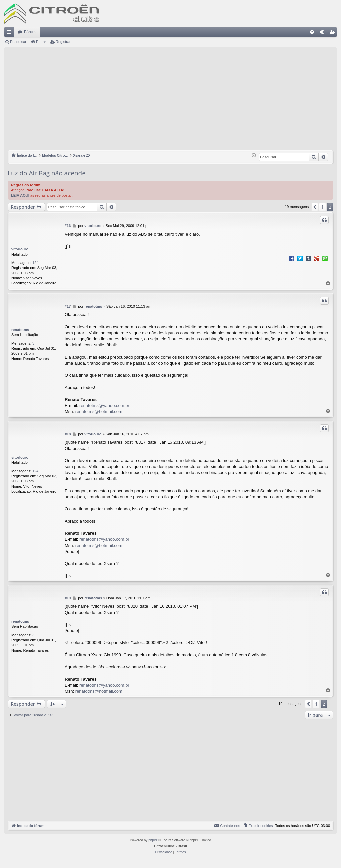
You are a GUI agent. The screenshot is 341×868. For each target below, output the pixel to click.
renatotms (20, 330)
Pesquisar (18, 42)
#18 (68, 434)
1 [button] (322, 207)
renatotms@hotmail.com (99, 411)
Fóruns (30, 32)
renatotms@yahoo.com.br (104, 405)
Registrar (63, 42)
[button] (315, 207)
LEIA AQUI (20, 195)
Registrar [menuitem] (334, 33)
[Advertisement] (170, 100)
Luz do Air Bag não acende (47, 173)
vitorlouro (20, 249)
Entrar (41, 42)
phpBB (153, 840)
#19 (68, 598)
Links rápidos (10, 33)
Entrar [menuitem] (323, 33)
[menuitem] (312, 32)
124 (35, 263)
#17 (68, 306)
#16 (68, 226)
